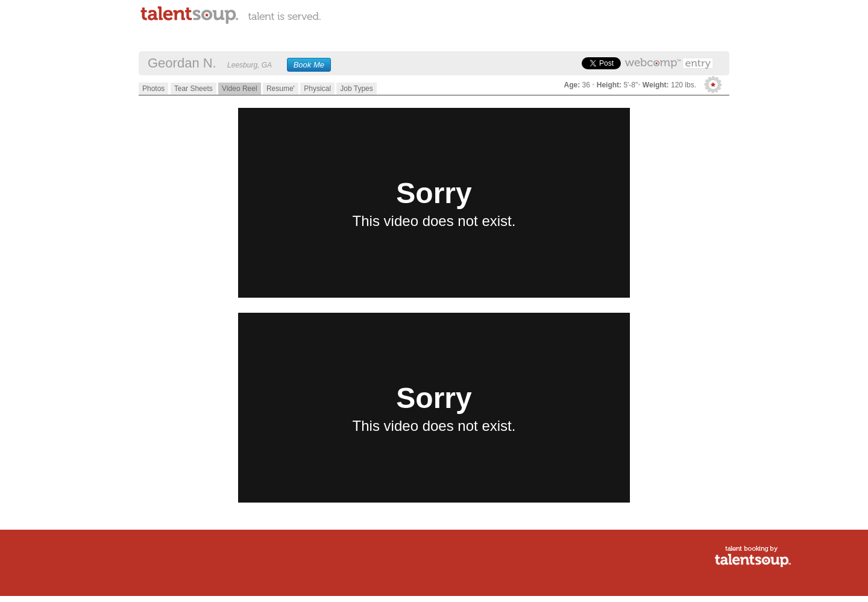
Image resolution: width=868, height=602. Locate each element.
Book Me (309, 65)
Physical (317, 89)
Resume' (281, 89)
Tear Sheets (193, 89)
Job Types (356, 89)
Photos (153, 89)
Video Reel (240, 89)
